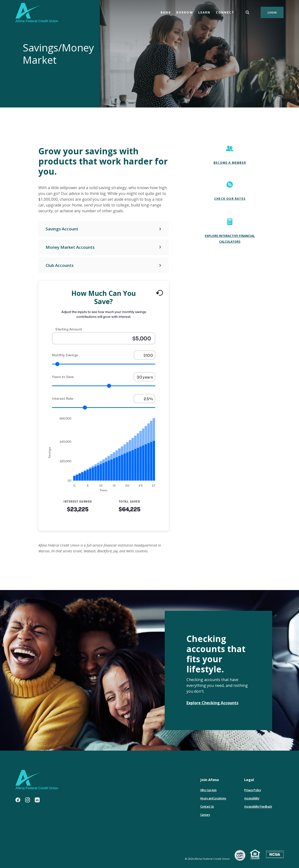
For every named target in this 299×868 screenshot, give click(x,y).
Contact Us (207, 807)
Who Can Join (208, 790)
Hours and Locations (213, 798)
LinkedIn (37, 800)
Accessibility (252, 798)
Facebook (18, 800)
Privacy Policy (253, 790)
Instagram (28, 800)
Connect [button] (225, 12)
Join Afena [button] (210, 780)
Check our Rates (230, 199)
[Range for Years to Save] (104, 386)
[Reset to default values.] (159, 294)
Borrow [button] (185, 12)
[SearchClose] (248, 12)
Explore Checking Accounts (212, 703)
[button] (104, 229)
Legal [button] (249, 780)
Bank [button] (166, 12)
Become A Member (230, 163)
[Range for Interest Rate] (104, 408)
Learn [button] (204, 12)
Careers (205, 815)
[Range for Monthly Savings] (104, 364)
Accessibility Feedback (258, 807)
